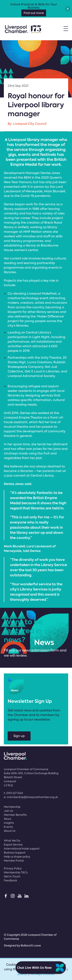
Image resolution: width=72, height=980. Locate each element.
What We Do (12, 841)
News (7, 819)
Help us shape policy (17, 857)
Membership (12, 807)
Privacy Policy (13, 868)
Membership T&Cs (16, 872)
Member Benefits (15, 815)
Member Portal (14, 861)
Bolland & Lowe (31, 945)
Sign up (19, 736)
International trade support (22, 849)
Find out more (34, 13)
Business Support (15, 853)
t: (13, 793)
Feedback (10, 880)
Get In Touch (12, 876)
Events (8, 827)
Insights (9, 823)
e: (31, 797)
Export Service (13, 845)
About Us (10, 831)
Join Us (8, 811)
